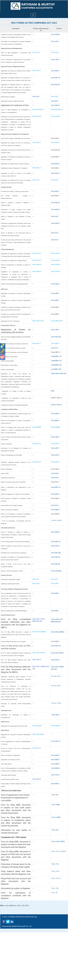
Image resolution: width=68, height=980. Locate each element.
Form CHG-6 (37, 265)
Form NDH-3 (55, 764)
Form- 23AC (56, 871)
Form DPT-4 (37, 462)
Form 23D (55, 830)
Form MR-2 (55, 593)
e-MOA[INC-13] (56, 356)
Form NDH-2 (55, 105)
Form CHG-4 (37, 260)
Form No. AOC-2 (56, 686)
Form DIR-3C (56, 35)
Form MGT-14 (56, 487)
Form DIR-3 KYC (38, 321)
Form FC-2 (55, 233)
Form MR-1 (55, 611)
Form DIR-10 (56, 741)
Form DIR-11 (56, 494)
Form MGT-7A (56, 646)
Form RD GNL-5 (38, 109)
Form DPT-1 (37, 748)
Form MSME (37, 427)
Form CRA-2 (55, 60)
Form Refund (37, 726)
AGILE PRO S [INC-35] (59, 373)
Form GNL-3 (55, 284)
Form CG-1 (36, 52)
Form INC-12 (56, 173)
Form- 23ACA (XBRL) (59, 851)
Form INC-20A (56, 553)
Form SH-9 (55, 478)
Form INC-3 (55, 191)
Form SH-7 (55, 216)
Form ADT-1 (55, 448)
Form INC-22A (56, 337)
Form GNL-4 (56, 715)
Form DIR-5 (55, 300)
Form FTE (36, 180)
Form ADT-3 (55, 455)
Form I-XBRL (56, 805)
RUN (53, 391)
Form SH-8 (55, 473)
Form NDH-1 (55, 755)
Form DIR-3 (55, 293)
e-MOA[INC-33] (56, 365)
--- (52, 734)
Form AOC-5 (55, 546)
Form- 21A (55, 864)
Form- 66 (55, 893)
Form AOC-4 (37, 660)
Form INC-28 (56, 564)
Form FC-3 (55, 240)
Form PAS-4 (37, 779)
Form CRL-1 (55, 41)
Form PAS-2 (55, 775)
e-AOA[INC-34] (56, 369)
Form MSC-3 (56, 510)
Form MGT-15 (56, 542)
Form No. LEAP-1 (57, 520)
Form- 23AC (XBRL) (58, 841)
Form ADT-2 (37, 71)
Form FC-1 (55, 348)
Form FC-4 (55, 505)
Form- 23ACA (56, 878)
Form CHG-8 (37, 116)
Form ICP (36, 579)
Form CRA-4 (55, 437)
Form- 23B (55, 888)
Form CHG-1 (37, 253)
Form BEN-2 (55, 420)
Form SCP (36, 584)
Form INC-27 (56, 209)
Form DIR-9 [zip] (38, 734)
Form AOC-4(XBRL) (39, 632)
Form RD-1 (55, 101)
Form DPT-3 (37, 444)
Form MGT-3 (55, 532)
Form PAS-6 (55, 784)
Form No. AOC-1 (56, 676)
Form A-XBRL (56, 817)
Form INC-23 (56, 85)
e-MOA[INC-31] (56, 361)
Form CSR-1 (55, 330)
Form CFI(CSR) (56, 571)
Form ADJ (36, 96)
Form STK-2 (37, 142)
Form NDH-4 (55, 414)
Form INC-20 (56, 557)
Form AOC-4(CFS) (39, 653)
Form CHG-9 (37, 271)
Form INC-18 (56, 78)
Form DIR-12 (56, 223)
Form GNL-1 (37, 168)
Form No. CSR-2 (56, 703)
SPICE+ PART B (57, 405)
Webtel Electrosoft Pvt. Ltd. (22, 926)
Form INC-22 (56, 203)
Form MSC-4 (56, 164)
